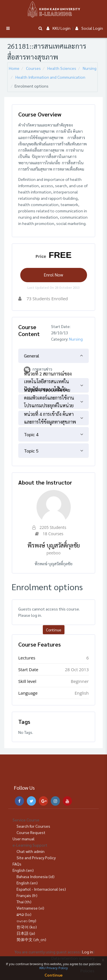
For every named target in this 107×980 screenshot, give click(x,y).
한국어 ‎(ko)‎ (27, 927)
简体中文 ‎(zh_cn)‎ (31, 939)
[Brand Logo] (54, 9)
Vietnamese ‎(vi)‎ (30, 908)
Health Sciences (62, 68)
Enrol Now (53, 275)
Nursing (90, 68)
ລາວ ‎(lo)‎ (24, 914)
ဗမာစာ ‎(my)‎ (26, 920)
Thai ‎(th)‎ (24, 902)
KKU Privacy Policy (54, 968)
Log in (88, 952)
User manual (24, 839)
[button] (40, 28)
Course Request (31, 832)
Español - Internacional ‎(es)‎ (41, 889)
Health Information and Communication (50, 77)
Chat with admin (31, 851)
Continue (53, 630)
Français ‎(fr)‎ (27, 895)
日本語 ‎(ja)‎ (26, 933)
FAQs (17, 864)
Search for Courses (33, 826)
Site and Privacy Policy (36, 857)
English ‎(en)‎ (23, 870)
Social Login (89, 28)
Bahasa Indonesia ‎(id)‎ (36, 876)
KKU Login (58, 28)
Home (14, 68)
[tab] (53, 356)
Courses (33, 68)
